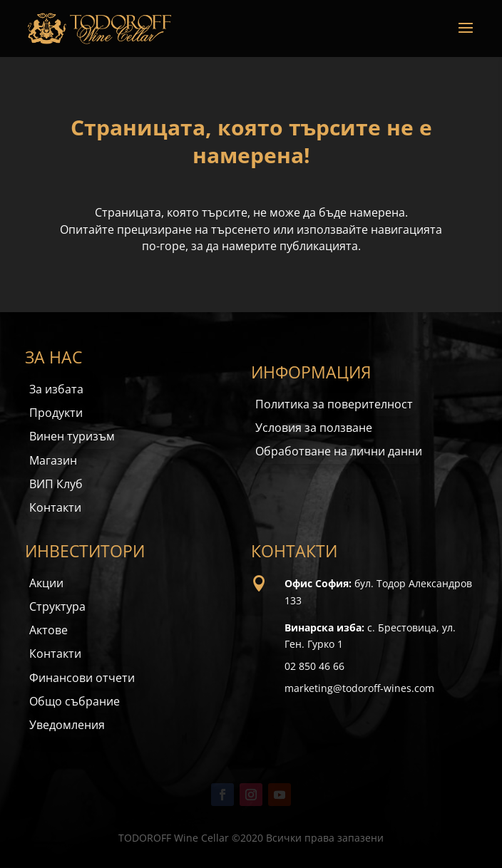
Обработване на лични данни (339, 451)
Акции (46, 583)
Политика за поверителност (334, 404)
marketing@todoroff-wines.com (359, 688)
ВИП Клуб (56, 484)
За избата (56, 389)
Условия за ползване (314, 428)
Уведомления (67, 725)
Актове (48, 630)
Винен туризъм (72, 436)
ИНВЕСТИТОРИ (85, 551)
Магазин (53, 460)
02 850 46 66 (314, 666)
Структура (57, 606)
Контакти (55, 507)
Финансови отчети (82, 678)
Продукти (56, 413)
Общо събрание (75, 701)
